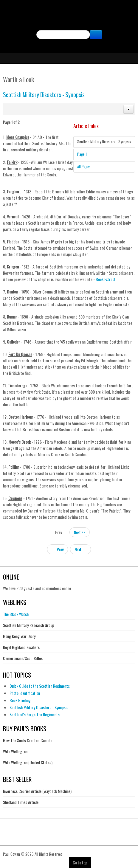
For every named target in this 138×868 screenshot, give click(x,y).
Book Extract (105, 279)
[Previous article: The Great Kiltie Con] (58, 549)
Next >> (80, 532)
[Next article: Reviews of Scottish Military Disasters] (80, 549)
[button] (128, 109)
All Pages (84, 167)
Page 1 (82, 154)
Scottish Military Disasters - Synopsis (44, 95)
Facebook (69, 44)
